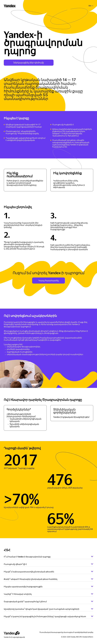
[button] (91, 6)
